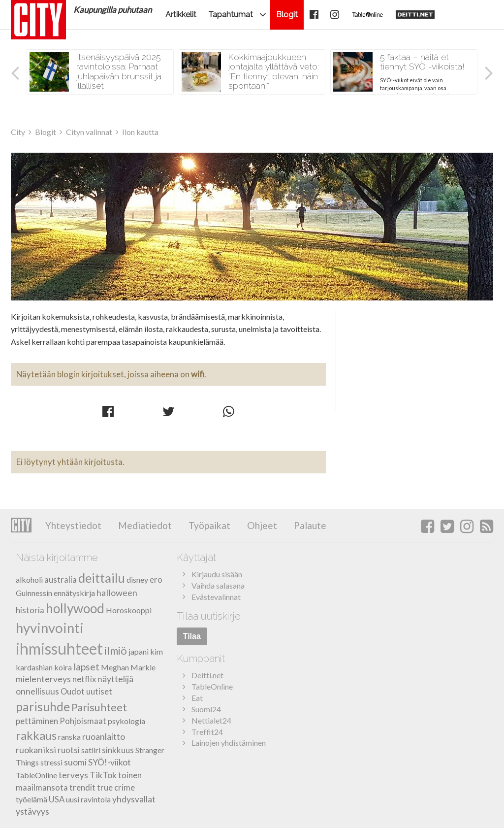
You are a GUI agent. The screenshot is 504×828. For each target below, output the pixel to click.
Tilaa (192, 636)
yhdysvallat (134, 799)
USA (57, 799)
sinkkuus (118, 750)
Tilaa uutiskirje (209, 616)
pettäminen (37, 721)
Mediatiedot (144, 525)
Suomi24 (206, 709)
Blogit (287, 15)
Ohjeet (261, 525)
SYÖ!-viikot (110, 762)
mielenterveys (43, 679)
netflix (84, 679)
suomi (75, 762)
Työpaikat (208, 525)
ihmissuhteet (59, 648)
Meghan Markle (128, 667)
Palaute (309, 525)
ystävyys (32, 811)
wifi (198, 374)
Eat (197, 698)
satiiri (91, 750)
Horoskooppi (129, 610)
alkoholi (29, 580)
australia (61, 580)
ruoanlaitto (104, 737)
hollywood (75, 608)
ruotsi (69, 750)
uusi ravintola (88, 799)
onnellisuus (37, 691)
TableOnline (36, 775)
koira (63, 667)
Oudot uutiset (86, 691)
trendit (82, 787)
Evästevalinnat (216, 597)
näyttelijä (115, 679)
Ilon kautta (252, 227)
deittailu (102, 578)
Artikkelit (181, 15)
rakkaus (36, 735)
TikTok (103, 775)
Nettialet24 (211, 720)
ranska (69, 737)
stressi (51, 762)
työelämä (31, 799)
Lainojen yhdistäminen (229, 743)
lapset (86, 667)
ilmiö (116, 650)
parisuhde (43, 707)
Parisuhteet (99, 707)
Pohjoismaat (83, 721)
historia (30, 610)
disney (137, 580)
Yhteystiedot (73, 525)
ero (156, 580)
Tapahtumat (231, 15)
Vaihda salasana (218, 585)
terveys (73, 775)
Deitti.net (207, 675)
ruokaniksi (36, 750)
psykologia (126, 721)
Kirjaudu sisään (217, 574)
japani (139, 651)
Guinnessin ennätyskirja (55, 593)
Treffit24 (207, 732)
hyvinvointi (50, 628)
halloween (117, 593)
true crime (116, 787)
